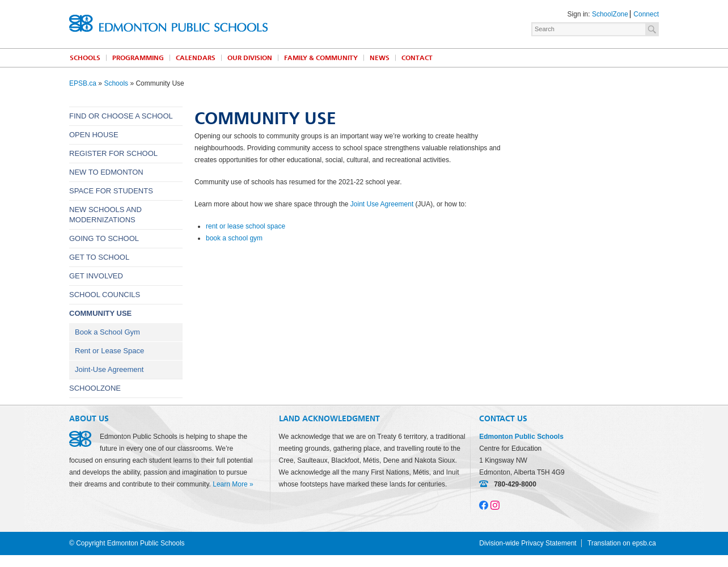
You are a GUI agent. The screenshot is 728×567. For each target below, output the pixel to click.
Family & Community (321, 58)
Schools (85, 58)
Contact (417, 58)
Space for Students (111, 191)
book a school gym (234, 238)
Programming (138, 58)
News (380, 58)
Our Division (250, 58)
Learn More (230, 484)
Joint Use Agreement (382, 204)
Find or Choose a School (121, 116)
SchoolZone (610, 14)
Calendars (196, 58)
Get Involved (96, 276)
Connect (646, 14)
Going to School (104, 238)
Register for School (113, 153)
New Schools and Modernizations (105, 215)
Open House (94, 135)
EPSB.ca (83, 83)
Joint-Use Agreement (109, 369)
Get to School (99, 257)
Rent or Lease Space (109, 351)
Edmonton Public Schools (168, 23)
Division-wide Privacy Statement (528, 543)
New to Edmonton (106, 172)
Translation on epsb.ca (622, 543)
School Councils (105, 295)
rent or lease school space (246, 226)
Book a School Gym (107, 332)
